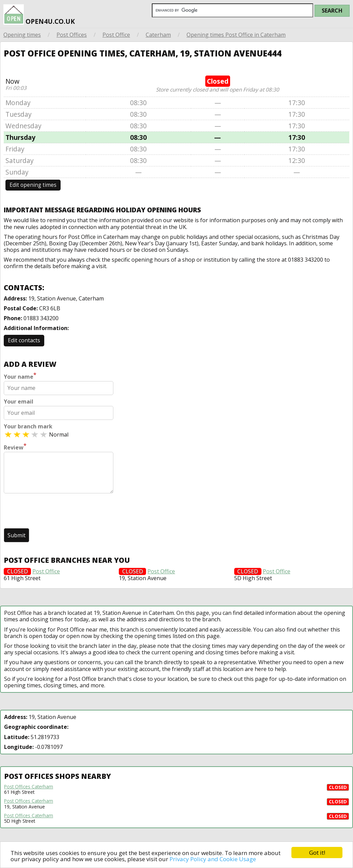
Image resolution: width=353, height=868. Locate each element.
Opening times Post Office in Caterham (236, 35)
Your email (19, 402)
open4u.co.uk (39, 13)
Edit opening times (33, 185)
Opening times (22, 35)
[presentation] (55, 511)
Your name (20, 376)
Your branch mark (28, 427)
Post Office (116, 35)
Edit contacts (24, 340)
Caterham (158, 35)
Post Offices (72, 35)
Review (15, 447)
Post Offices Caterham (29, 787)
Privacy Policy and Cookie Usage (213, 859)
